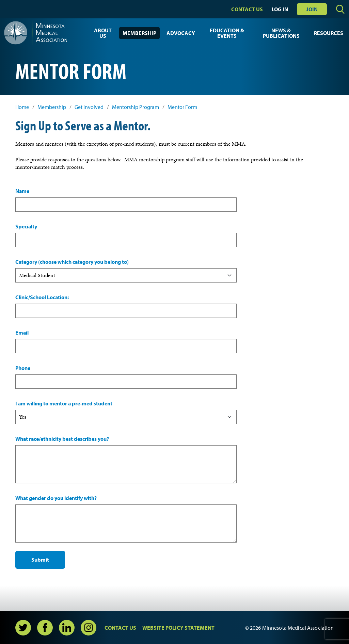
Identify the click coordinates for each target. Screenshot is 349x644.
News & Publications (281, 33)
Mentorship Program (136, 107)
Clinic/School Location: (42, 297)
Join (312, 9)
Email (22, 333)
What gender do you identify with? (56, 498)
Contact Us (247, 9)
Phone (23, 368)
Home (22, 107)
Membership (139, 33)
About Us (103, 33)
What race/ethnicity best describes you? (62, 439)
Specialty (26, 226)
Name (22, 191)
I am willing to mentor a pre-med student (64, 403)
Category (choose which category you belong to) (72, 262)
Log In (280, 9)
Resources (329, 33)
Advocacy (181, 33)
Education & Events (227, 33)
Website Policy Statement (178, 628)
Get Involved (89, 107)
